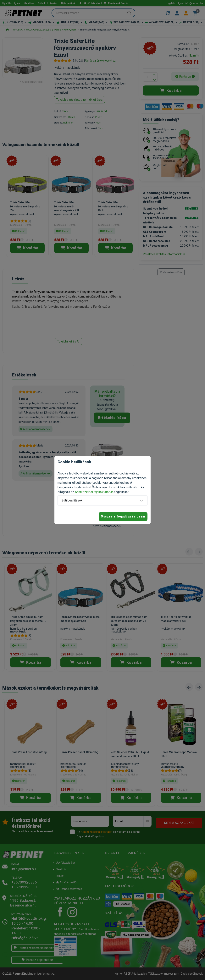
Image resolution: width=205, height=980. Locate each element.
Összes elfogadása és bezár (123, 516)
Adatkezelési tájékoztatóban (94, 492)
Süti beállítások (72, 500)
